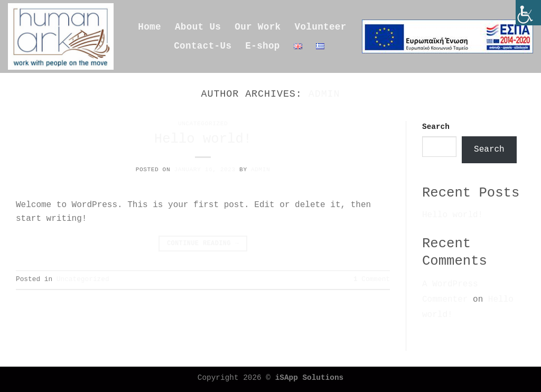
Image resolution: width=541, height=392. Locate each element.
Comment (372, 279)
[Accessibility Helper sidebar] (528, 13)
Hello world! (203, 139)
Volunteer (321, 27)
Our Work (258, 27)
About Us (198, 27)
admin (324, 94)
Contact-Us (203, 46)
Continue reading (203, 244)
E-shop (262, 46)
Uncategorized (203, 124)
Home (150, 27)
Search (436, 127)
